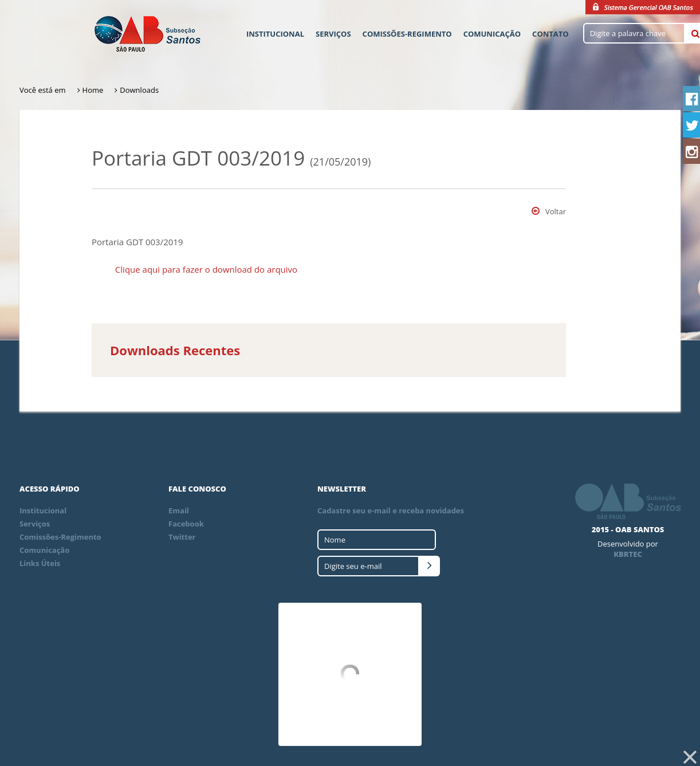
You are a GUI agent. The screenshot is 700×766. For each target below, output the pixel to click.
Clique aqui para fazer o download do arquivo (206, 269)
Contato (550, 34)
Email (179, 510)
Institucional (275, 34)
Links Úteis (40, 563)
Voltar (549, 211)
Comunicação (492, 34)
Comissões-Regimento (407, 34)
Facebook (186, 524)
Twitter (182, 537)
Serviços (333, 34)
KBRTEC (628, 554)
